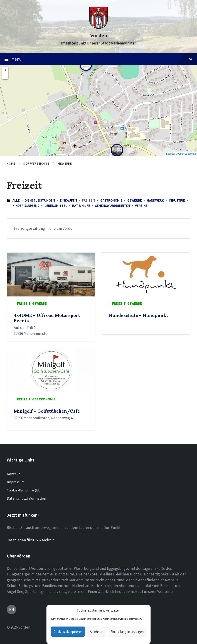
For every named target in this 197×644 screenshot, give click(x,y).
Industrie (177, 200)
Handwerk (155, 200)
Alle (16, 200)
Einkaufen (68, 200)
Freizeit (24, 303)
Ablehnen (97, 632)
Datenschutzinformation (26, 498)
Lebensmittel (56, 206)
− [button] (5, 76)
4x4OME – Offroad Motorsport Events (47, 318)
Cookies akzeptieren (68, 632)
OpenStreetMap (187, 154)
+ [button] (5, 70)
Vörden (99, 36)
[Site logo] (98, 27)
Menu (98, 59)
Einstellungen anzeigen (127, 632)
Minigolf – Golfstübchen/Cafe (47, 411)
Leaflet (170, 154)
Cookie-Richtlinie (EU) (24, 490)
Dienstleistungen (40, 200)
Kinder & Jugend (26, 206)
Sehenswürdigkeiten (113, 206)
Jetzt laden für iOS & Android (31, 540)
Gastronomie (111, 200)
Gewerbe (65, 163)
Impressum (16, 482)
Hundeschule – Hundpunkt (138, 315)
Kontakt (13, 474)
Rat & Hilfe (81, 206)
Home (11, 163)
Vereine (141, 206)
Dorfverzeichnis (36, 163)
